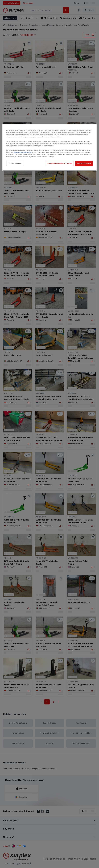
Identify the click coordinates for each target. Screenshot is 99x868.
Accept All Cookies (84, 164)
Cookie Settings (15, 164)
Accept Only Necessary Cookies (60, 164)
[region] (49, 147)
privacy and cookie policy (23, 152)
